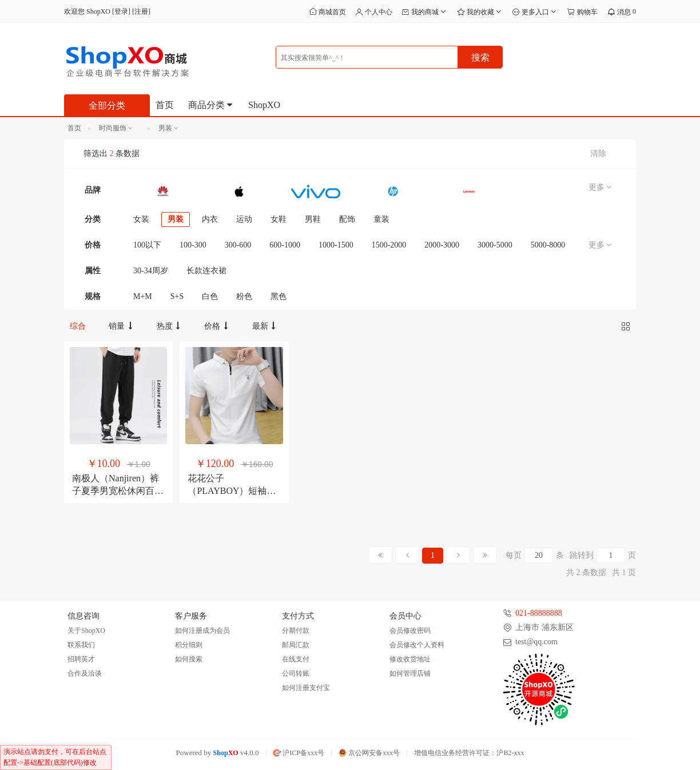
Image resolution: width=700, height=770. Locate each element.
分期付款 (296, 631)
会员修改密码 (410, 631)
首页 (165, 105)
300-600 (238, 245)
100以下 (147, 245)
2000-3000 (442, 245)
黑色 (279, 296)
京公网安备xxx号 (369, 753)
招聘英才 (81, 659)
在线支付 (296, 659)
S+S (177, 296)
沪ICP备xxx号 (299, 753)
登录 (121, 11)
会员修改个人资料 (417, 645)
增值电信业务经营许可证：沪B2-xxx (469, 753)
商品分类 (211, 105)
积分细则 (189, 645)
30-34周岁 (151, 271)
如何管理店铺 (410, 673)
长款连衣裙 (206, 271)
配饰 (347, 219)
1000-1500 (336, 245)
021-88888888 (539, 613)
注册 (141, 11)
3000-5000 (495, 245)
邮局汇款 (296, 645)
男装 (176, 219)
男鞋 (313, 219)
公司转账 (296, 673)
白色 (210, 296)
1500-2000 (389, 245)
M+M (143, 296)
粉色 (244, 296)
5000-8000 (548, 245)
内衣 (210, 219)
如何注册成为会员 (202, 631)
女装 (141, 219)
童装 (381, 219)
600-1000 (285, 245)
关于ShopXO (86, 631)
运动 (244, 219)
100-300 (193, 245)
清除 (598, 153)
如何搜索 (189, 659)
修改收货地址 (410, 659)
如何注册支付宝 (306, 688)
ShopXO (264, 105)
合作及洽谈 (85, 673)
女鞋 (279, 219)
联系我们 (81, 645)
